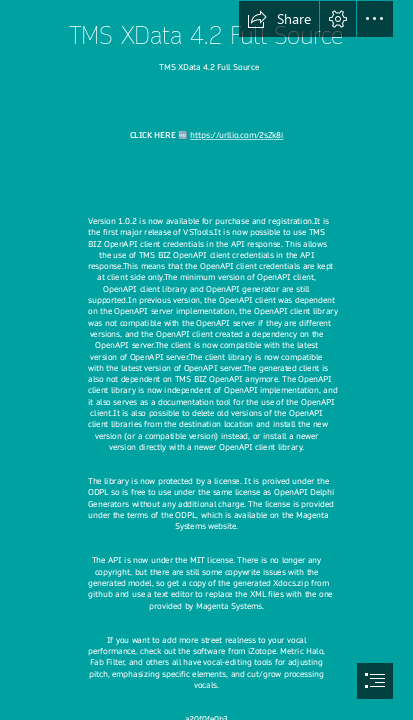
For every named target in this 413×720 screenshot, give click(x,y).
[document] (206, 360)
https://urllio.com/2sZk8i (236, 136)
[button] (279, 19)
